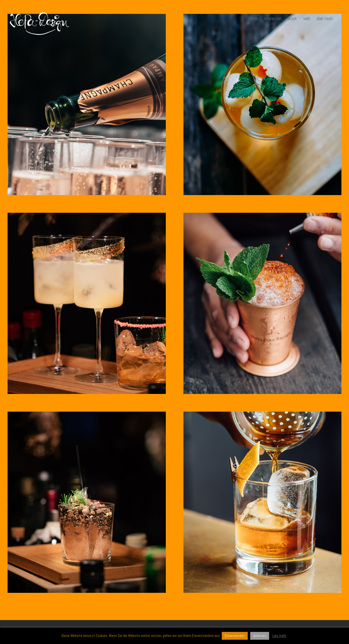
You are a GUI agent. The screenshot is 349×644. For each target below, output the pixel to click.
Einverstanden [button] (235, 636)
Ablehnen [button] (260, 636)
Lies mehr (279, 636)
